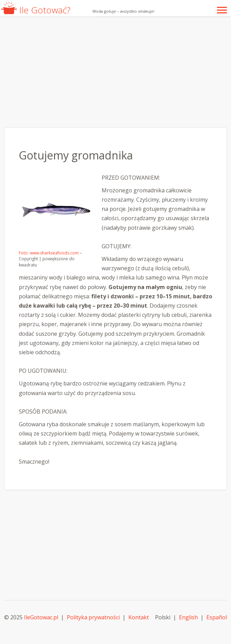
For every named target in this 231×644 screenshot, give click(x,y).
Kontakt (139, 617)
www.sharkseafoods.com (54, 253)
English (188, 617)
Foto (23, 253)
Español (217, 617)
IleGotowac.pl (41, 617)
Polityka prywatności (93, 617)
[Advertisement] (116, 72)
